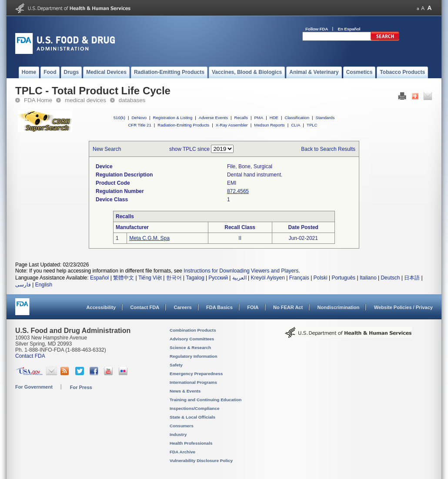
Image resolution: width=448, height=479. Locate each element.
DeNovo (139, 118)
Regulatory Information (194, 356)
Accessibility (101, 307)
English (44, 285)
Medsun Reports (269, 125)
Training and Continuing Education (206, 400)
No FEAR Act (288, 307)
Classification (297, 118)
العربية (239, 278)
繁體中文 (124, 278)
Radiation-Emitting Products (183, 125)
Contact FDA (145, 307)
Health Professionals (191, 443)
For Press (81, 387)
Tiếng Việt (150, 278)
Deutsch (390, 278)
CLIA (296, 125)
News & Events (185, 391)
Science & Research (190, 348)
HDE (274, 118)
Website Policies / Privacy (403, 307)
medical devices (85, 100)
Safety (176, 365)
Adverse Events (213, 118)
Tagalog (195, 278)
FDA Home (38, 100)
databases (132, 100)
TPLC (312, 125)
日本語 (412, 278)
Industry (178, 434)
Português (343, 278)
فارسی (23, 285)
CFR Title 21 (139, 125)
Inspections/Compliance (195, 408)
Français (299, 278)
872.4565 (238, 191)
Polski (321, 278)
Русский (218, 278)
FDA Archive (182, 452)
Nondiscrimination (339, 307)
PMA (259, 118)
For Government (34, 387)
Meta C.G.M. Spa (149, 238)
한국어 (174, 278)
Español (99, 278)
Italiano (368, 278)
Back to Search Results (328, 149)
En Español (349, 29)
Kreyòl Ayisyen (268, 278)
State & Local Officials (192, 417)
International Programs (193, 382)
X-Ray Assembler (232, 125)
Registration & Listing (173, 118)
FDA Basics (219, 307)
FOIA (253, 307)
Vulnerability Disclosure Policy (201, 461)
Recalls (241, 118)
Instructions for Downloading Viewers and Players (241, 271)
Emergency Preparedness (196, 374)
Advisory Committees (192, 339)
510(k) (119, 118)
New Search (107, 149)
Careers (183, 307)
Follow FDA (317, 29)
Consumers (182, 426)
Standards (325, 118)
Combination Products (193, 330)
